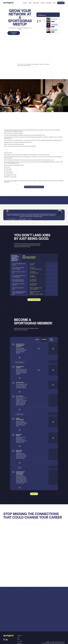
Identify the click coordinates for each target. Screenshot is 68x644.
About (54, 3)
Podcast (43, 3)
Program (25, 3)
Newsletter (49, 3)
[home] (8, 3)
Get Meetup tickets (14, 33)
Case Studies (36, 3)
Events (19, 637)
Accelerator (20, 635)
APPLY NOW (61, 3)
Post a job (19, 643)
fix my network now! (34, 300)
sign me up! (34, 494)
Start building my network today (34, 187)
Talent (30, 3)
